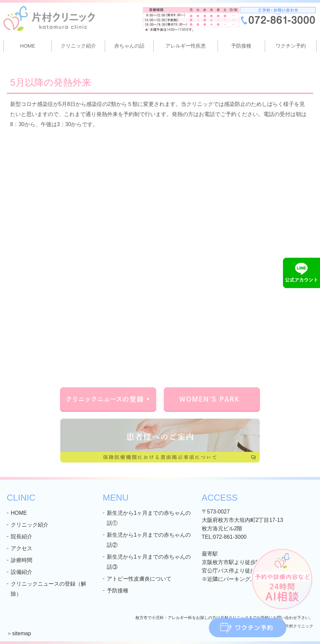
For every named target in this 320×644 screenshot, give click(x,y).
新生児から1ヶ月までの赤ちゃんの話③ (149, 562)
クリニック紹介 (30, 525)
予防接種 (241, 46)
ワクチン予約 (291, 46)
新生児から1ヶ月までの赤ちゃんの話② (149, 540)
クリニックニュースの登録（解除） (49, 589)
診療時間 (22, 560)
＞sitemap (19, 633)
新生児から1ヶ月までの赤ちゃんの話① (149, 518)
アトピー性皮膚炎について (139, 579)
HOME (28, 46)
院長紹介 (22, 537)
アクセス (22, 548)
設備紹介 (22, 572)
